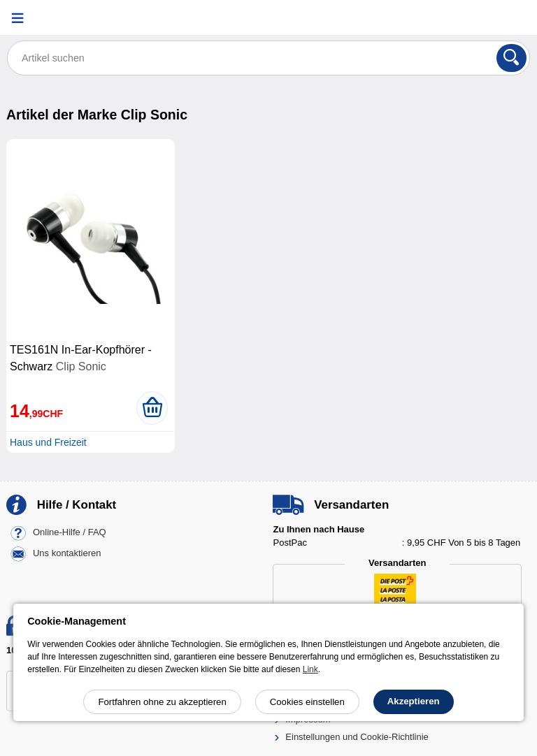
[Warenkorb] (513, 18)
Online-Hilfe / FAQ (70, 532)
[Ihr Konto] (478, 18)
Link (310, 669)
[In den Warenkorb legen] (152, 408)
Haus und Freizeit (48, 442)
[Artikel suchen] (268, 58)
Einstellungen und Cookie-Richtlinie (357, 737)
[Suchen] (511, 58)
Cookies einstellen (307, 702)
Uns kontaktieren (67, 553)
